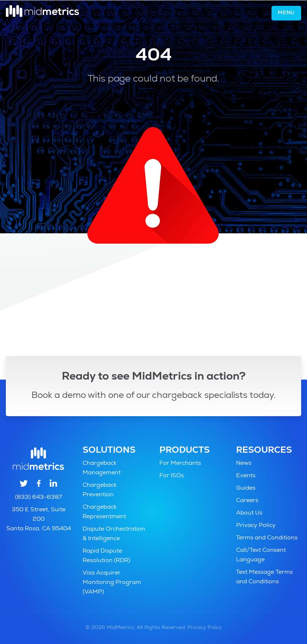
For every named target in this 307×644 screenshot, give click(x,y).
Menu (286, 13)
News (244, 464)
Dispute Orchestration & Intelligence (114, 534)
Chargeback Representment (104, 512)
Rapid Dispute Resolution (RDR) (106, 556)
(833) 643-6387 (39, 498)
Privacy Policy (256, 526)
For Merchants (180, 464)
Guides (246, 489)
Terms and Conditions (267, 538)
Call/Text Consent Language (261, 556)
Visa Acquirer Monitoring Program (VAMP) (112, 583)
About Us (249, 513)
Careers (247, 501)
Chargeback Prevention (100, 490)
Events (246, 476)
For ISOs (172, 476)
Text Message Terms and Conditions (264, 577)
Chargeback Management (102, 468)
